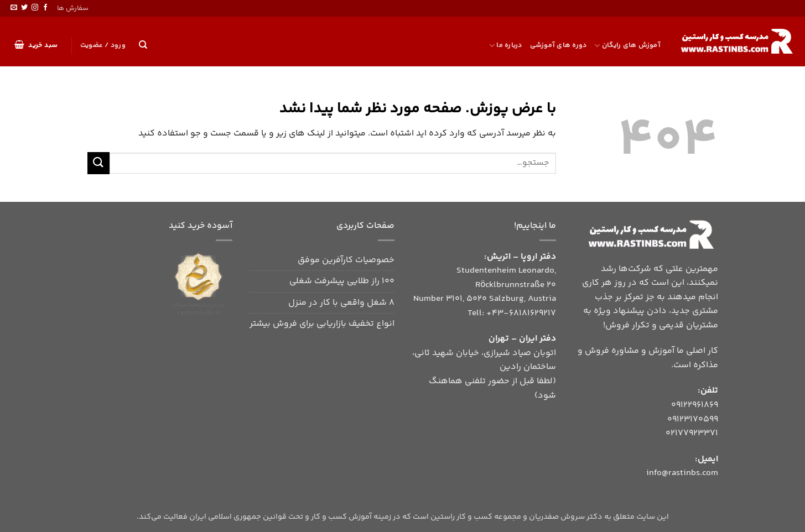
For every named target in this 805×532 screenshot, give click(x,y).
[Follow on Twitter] (24, 8)
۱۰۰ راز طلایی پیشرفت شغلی (342, 281)
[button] (36, 46)
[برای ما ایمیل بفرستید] (14, 8)
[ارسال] (98, 163)
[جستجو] (143, 46)
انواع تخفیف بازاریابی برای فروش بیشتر (322, 324)
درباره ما (506, 45)
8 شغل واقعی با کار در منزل (341, 303)
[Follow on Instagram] (35, 8)
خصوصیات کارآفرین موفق (346, 260)
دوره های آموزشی (559, 45)
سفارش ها (73, 8)
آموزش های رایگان (627, 45)
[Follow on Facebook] (45, 8)
